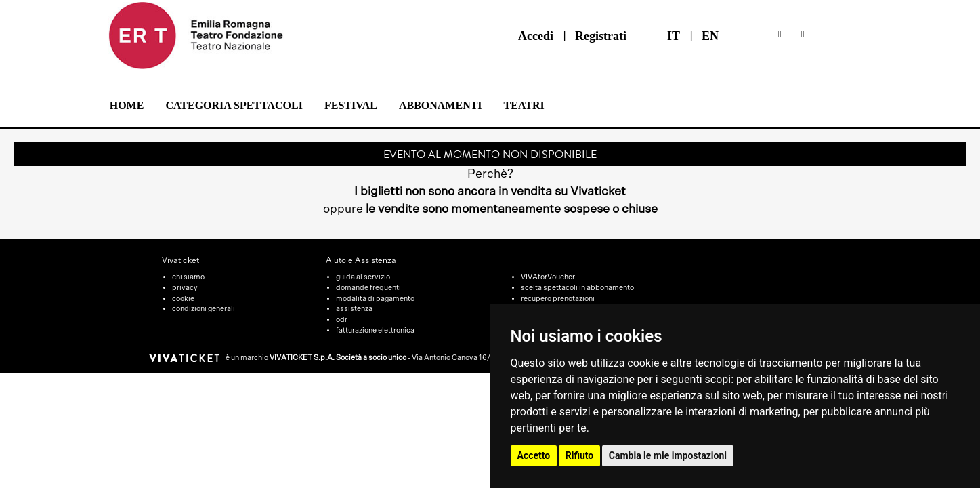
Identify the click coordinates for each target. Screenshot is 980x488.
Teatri (524, 105)
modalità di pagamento (375, 299)
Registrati (601, 36)
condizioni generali (204, 309)
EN (710, 36)
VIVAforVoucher (548, 277)
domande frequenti (368, 288)
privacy (185, 288)
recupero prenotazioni (558, 299)
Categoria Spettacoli (234, 105)
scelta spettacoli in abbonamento (577, 288)
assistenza (354, 309)
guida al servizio (363, 277)
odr (342, 320)
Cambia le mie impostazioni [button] (668, 455)
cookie (183, 299)
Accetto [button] (534, 455)
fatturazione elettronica (375, 330)
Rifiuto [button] (580, 455)
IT (674, 36)
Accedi (536, 36)
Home (127, 105)
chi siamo (188, 277)
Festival (351, 105)
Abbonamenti (441, 105)
